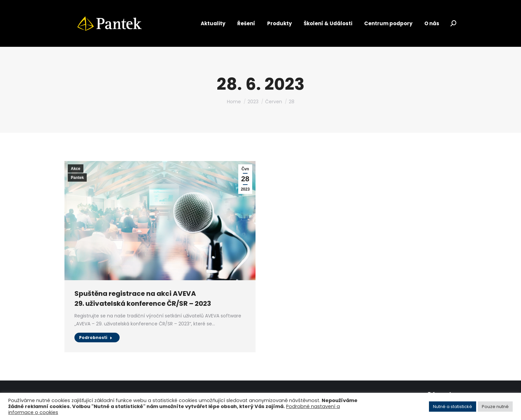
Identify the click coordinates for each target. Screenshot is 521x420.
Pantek (77, 178)
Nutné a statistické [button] (453, 407)
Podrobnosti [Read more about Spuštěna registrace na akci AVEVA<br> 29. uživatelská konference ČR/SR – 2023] (96, 337)
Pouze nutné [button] (495, 407)
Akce (76, 169)
